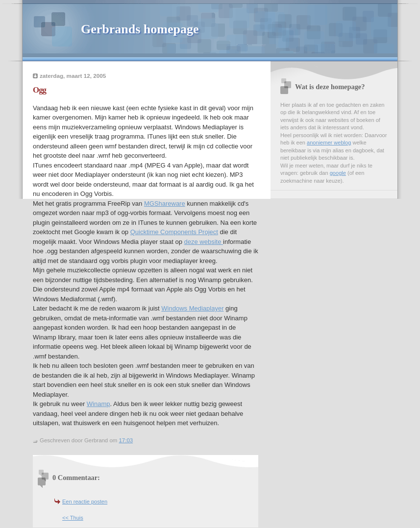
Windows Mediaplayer (192, 308)
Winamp (99, 404)
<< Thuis (73, 518)
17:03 (126, 440)
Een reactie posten (85, 502)
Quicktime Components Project (174, 232)
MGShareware (165, 204)
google (338, 173)
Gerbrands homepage (140, 29)
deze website (204, 242)
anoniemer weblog (329, 143)
